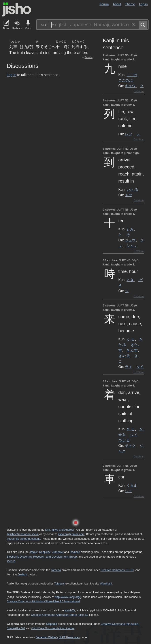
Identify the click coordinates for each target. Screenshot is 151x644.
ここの (132, 75)
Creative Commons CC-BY (117, 570)
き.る (130, 429)
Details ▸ (139, 91)
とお (130, 229)
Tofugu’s (59, 583)
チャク (130, 446)
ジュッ (132, 246)
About (117, 4)
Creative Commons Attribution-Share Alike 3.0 (60, 615)
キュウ (130, 86)
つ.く (134, 435)
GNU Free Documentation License (53, 628)
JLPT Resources (69, 637)
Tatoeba (89, 57)
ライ (128, 367)
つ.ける (124, 440)
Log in (143, 4)
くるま (132, 485)
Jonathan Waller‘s (47, 637)
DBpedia (52, 624)
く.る (130, 339)
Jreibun (23, 574)
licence (11, 561)
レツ (128, 134)
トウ (128, 195)
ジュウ (130, 240)
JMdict (33, 552)
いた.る (132, 189)
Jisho (17, 9)
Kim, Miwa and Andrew (59, 530)
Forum (104, 4)
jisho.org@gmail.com (71, 534)
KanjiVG (70, 610)
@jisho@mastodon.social (23, 534)
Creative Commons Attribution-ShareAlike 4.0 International (43, 601)
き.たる (124, 356)
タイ (140, 367)
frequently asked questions (23, 539)
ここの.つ (126, 80)
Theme (130, 4)
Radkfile (75, 552)
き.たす (132, 350)
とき (130, 280)
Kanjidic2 (45, 552)
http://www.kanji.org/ (68, 597)
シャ (128, 491)
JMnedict (58, 552)
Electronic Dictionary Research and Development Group (42, 557)
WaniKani (106, 583)
